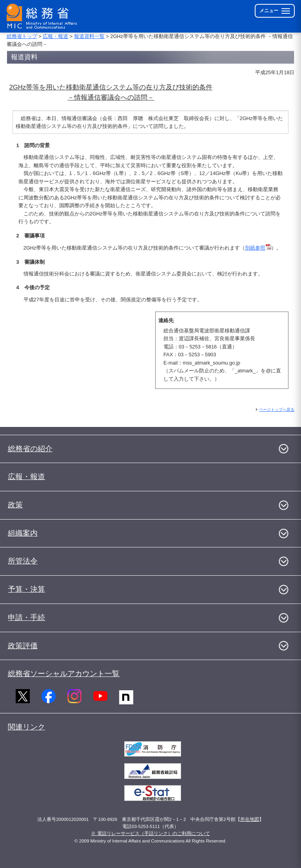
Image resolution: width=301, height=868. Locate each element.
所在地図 (250, 819)
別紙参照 (258, 248)
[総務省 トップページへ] (44, 16)
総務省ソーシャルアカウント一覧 (64, 674)
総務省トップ (22, 36)
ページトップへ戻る (277, 409)
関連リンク (26, 727)
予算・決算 (26, 589)
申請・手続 (26, 617)
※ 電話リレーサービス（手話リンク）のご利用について (150, 833)
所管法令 (23, 561)
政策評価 (23, 646)
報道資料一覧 (89, 36)
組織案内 (23, 533)
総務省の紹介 (30, 449)
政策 (15, 505)
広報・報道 (55, 36)
